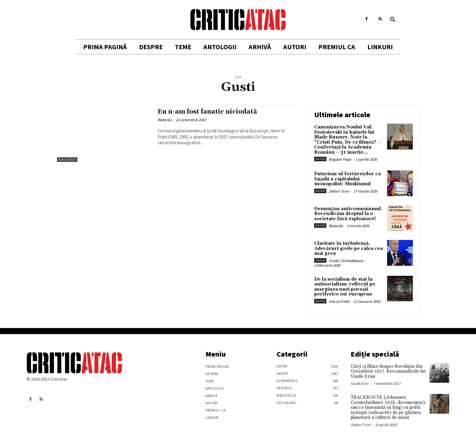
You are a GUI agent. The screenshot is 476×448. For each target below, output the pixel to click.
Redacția (165, 120)
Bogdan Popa (340, 159)
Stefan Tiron (339, 191)
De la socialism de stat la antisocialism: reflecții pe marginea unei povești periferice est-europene (345, 287)
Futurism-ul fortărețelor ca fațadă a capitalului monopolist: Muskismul (347, 179)
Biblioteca (67, 160)
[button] (393, 20)
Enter (320, 159)
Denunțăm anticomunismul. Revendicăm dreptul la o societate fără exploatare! (348, 214)
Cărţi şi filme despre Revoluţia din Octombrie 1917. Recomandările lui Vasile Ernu (388, 371)
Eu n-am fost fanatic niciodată (207, 112)
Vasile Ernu (360, 383)
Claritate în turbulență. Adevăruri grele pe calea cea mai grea (348, 248)
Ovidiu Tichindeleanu (346, 261)
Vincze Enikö (339, 301)
